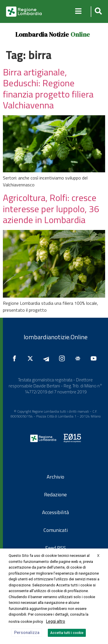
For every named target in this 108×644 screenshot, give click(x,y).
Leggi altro (56, 621)
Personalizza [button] (27, 633)
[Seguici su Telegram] (48, 358)
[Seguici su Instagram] (63, 358)
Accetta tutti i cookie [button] (67, 633)
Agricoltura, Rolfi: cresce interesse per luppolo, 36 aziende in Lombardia (51, 209)
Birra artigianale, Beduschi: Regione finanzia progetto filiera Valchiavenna (48, 88)
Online (80, 34)
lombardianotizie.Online (56, 337)
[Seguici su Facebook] (16, 358)
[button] (97, 12)
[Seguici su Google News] (79, 358)
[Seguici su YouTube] (95, 358)
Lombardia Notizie (42, 34)
